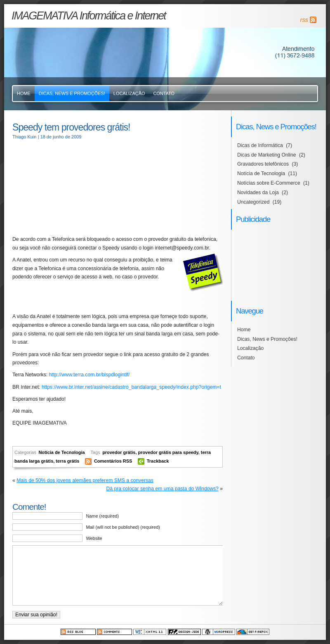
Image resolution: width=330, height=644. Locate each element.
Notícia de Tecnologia (61, 452)
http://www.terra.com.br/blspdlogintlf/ (90, 375)
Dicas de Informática (260, 145)
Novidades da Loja (258, 192)
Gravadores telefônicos (263, 164)
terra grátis (67, 461)
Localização (129, 93)
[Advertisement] (75, 188)
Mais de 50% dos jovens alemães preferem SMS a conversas (85, 480)
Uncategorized (253, 202)
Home (24, 93)
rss (304, 20)
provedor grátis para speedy (168, 452)
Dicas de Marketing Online (267, 155)
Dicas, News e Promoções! (72, 93)
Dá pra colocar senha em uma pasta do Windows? (163, 489)
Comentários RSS (114, 461)
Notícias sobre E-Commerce (269, 183)
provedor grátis (119, 452)
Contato (164, 93)
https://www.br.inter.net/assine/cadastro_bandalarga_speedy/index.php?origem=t (131, 387)
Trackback (158, 461)
